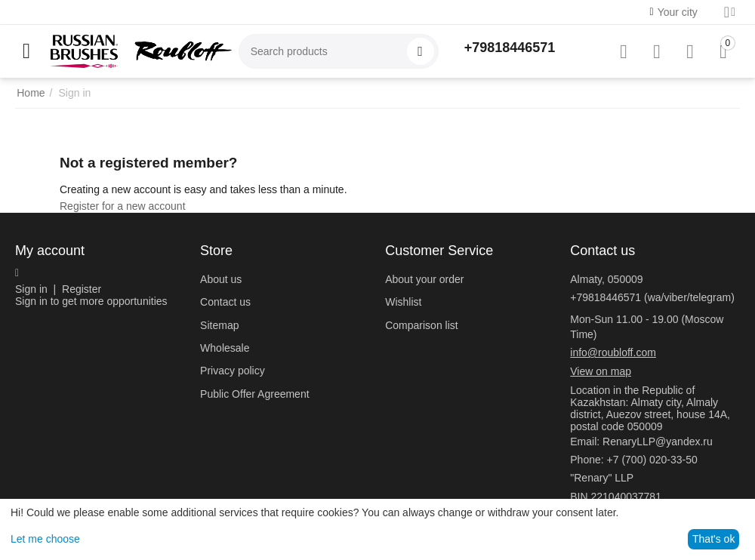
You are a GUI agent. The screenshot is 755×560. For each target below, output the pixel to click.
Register (82, 289)
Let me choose (45, 539)
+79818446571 (510, 48)
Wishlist (403, 302)
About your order (424, 279)
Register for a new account (123, 206)
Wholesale (225, 348)
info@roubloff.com (613, 352)
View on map (601, 371)
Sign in (31, 289)
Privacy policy (233, 371)
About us (221, 279)
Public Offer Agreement (254, 394)
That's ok (713, 539)
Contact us (225, 302)
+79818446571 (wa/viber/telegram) (652, 297)
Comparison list (421, 325)
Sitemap (219, 325)
